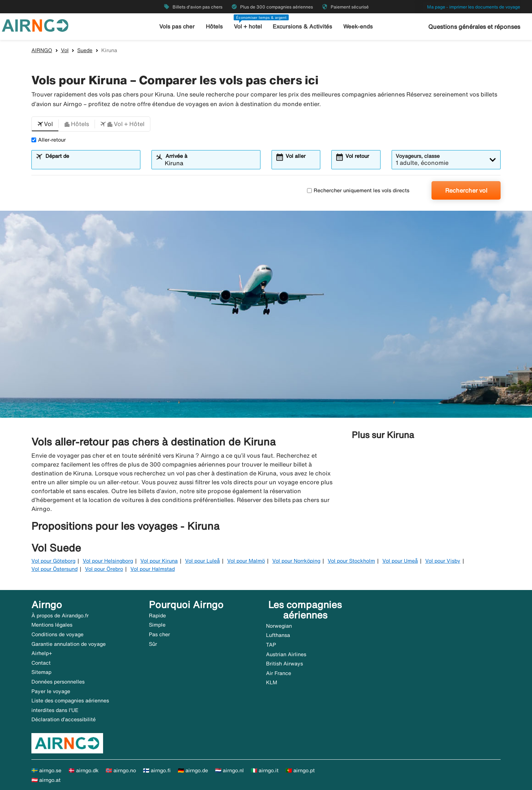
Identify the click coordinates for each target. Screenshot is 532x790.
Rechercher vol (466, 190)
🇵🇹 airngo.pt (300, 770)
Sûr (153, 644)
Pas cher (159, 634)
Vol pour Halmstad (153, 569)
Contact (41, 663)
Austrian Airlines (286, 654)
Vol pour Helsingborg (108, 561)
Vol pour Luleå (202, 561)
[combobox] (91, 163)
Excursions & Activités (303, 26)
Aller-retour (49, 140)
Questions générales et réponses (474, 27)
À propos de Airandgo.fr (60, 616)
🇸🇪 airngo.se (46, 770)
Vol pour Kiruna (159, 561)
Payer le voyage (51, 691)
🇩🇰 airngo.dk (83, 770)
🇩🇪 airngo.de (193, 770)
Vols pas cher (177, 26)
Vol (65, 50)
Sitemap (41, 672)
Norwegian (279, 626)
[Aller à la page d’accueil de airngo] (35, 25)
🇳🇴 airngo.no (121, 770)
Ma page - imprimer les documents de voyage (474, 7)
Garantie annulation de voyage (69, 644)
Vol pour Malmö (246, 561)
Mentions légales (52, 625)
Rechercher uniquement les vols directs (358, 190)
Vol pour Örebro (104, 569)
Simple (157, 625)
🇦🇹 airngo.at (46, 780)
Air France (279, 673)
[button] (45, 124)
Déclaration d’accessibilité (64, 719)
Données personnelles (58, 682)
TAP (271, 645)
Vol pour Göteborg (53, 561)
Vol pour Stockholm (351, 561)
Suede (85, 50)
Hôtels (214, 26)
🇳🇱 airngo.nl (229, 770)
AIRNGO (42, 50)
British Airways (284, 664)
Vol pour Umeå (400, 561)
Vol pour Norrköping (296, 561)
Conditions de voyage (57, 634)
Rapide (157, 616)
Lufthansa (278, 635)
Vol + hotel (248, 26)
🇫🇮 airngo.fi (157, 770)
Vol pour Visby (443, 561)
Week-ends (358, 26)
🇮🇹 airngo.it (265, 770)
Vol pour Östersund (54, 569)
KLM (272, 682)
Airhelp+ (42, 653)
